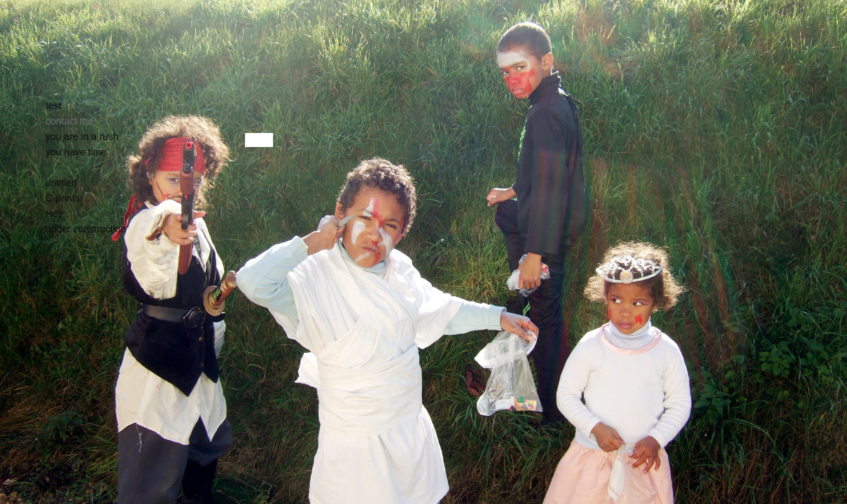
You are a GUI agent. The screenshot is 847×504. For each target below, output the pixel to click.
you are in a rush (82, 136)
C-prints (63, 198)
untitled (61, 183)
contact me (69, 121)
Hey (54, 213)
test (54, 106)
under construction (86, 229)
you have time (76, 152)
